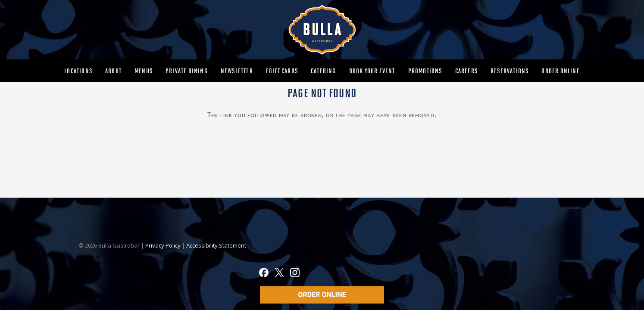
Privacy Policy (164, 245)
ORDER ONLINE (322, 295)
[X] (279, 274)
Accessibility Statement (216, 245)
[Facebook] (264, 274)
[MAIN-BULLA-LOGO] (322, 30)
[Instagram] (295, 274)
